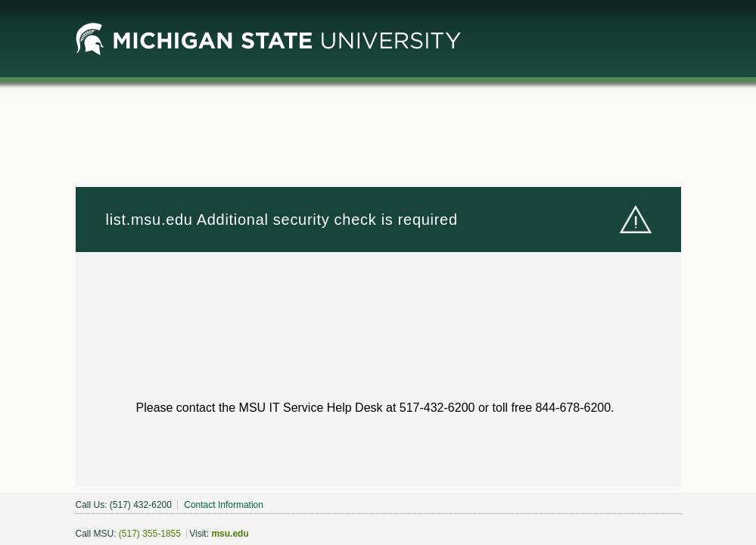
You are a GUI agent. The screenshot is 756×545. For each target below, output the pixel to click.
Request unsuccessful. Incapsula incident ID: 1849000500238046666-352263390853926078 (378, 272)
